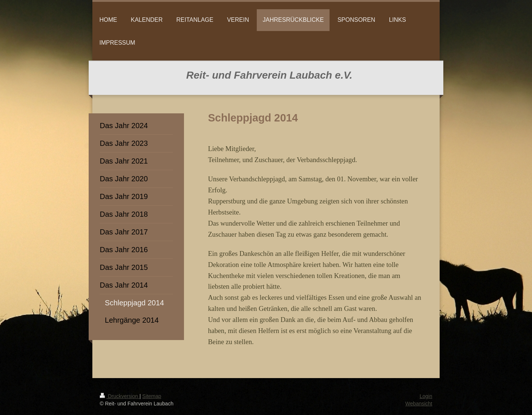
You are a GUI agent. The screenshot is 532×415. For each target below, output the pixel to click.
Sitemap (152, 396)
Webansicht (419, 404)
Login (426, 396)
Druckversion (120, 396)
